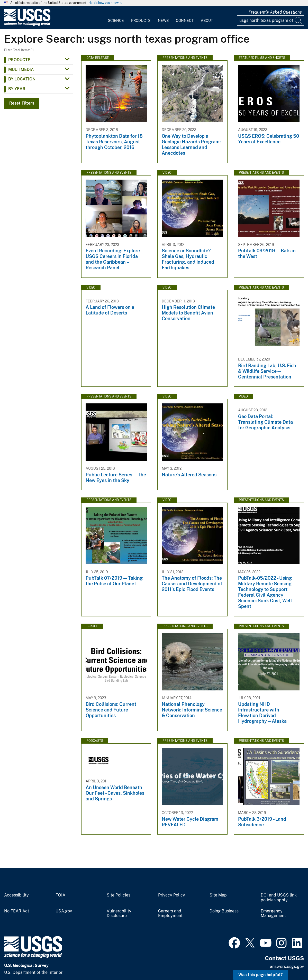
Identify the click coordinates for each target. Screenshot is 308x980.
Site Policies (119, 895)
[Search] (299, 21)
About (207, 21)
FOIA (60, 895)
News (163, 21)
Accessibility (16, 895)
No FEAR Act (17, 911)
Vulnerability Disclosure (119, 914)
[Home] (27, 25)
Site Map (218, 895)
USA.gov (64, 911)
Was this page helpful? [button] (261, 975)
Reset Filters (22, 103)
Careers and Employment (170, 914)
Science (116, 21)
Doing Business (224, 911)
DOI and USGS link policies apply (279, 898)
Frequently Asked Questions (275, 12)
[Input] (270, 21)
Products (141, 21)
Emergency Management (273, 914)
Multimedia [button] (21, 70)
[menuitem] (116, 17)
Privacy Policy (172, 895)
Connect (185, 21)
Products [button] (19, 60)
